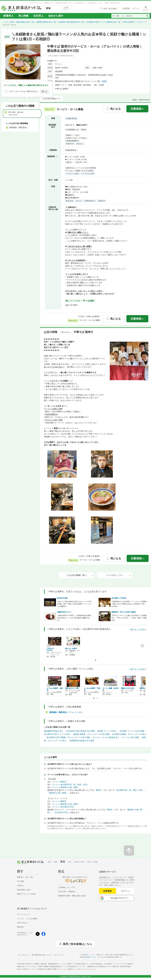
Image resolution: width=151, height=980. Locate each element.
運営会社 (20, 927)
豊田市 (99, 790)
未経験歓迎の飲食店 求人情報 (82, 741)
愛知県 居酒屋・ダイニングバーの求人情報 (92, 734)
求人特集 (23, 16)
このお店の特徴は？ (50, 99)
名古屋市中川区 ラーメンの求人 (57, 734)
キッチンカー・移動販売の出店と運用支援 (94, 966)
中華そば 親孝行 (129, 22)
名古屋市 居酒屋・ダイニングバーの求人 (129, 734)
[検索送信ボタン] (147, 16)
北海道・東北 (79, 862)
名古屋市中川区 (61, 812)
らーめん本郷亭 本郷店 (55, 689)
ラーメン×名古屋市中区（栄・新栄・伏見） (70, 785)
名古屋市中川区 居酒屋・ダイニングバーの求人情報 (68, 737)
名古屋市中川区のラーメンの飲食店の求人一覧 (103, 22)
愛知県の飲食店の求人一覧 (46, 22)
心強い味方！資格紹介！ (68, 891)
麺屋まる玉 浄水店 (128, 688)
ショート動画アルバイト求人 (79, 969)
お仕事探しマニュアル (67, 887)
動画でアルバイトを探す (27, 894)
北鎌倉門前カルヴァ (64, 612)
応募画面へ (137, 109)
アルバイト (141, 22)
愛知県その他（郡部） (59, 793)
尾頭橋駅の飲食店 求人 (54, 731)
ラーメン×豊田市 (59, 782)
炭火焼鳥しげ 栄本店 (119, 598)
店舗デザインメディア (35, 969)
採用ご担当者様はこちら (77, 944)
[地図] (104, 81)
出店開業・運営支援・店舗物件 (49, 964)
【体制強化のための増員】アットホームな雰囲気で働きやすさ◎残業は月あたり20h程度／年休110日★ (129, 604)
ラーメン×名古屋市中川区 (63, 807)
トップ (5, 22)
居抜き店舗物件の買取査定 (57, 966)
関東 (49, 862)
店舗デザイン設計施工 (81, 964)
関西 (56, 862)
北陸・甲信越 (92, 862)
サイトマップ (59, 955)
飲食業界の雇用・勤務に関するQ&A (72, 896)
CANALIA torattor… (51, 649)
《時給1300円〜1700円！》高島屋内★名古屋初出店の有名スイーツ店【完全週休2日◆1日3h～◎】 (74, 618)
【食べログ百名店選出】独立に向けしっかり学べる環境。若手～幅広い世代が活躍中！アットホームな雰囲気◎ (75, 604)
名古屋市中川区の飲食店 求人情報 (80, 731)
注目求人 (38, 16)
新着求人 (9, 16)
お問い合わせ (22, 923)
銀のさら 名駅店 (71, 649)
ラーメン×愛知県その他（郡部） (66, 787)
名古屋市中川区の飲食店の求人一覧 (71, 22)
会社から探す (56, 16)
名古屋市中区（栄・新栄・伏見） (130, 790)
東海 (12, 22)
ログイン (126, 891)
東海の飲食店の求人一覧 (25, 22)
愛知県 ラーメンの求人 (107, 731)
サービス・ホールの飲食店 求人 (106, 737)
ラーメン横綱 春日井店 (111, 689)
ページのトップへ (119, 575)
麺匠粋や (143, 688)
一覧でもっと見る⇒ (138, 629)
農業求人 (54, 969)
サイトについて (23, 914)
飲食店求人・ (107, 964)
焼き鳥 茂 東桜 (62, 598)
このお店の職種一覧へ (79, 575)
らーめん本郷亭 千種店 (92, 689)
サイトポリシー (24, 955)
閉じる (44, 91)
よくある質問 (32, 919)
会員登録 (107, 891)
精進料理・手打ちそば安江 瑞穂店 (124, 612)
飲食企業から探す (24, 890)
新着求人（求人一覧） (26, 877)
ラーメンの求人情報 (131, 737)
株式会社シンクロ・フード (93, 957)
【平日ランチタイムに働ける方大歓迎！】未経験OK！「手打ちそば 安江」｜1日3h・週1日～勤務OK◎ (129, 618)
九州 (69, 862)
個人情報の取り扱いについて (42, 955)
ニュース (20, 919)
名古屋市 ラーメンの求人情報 (132, 731)
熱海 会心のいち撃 (72, 688)
